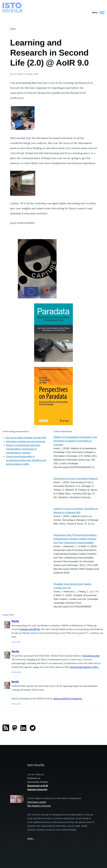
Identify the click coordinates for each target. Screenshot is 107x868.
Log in (13, 223)
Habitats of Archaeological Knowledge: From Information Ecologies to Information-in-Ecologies (75, 441)
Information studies (37, 802)
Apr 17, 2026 (16, 642)
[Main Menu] (98, 13)
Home (13, 29)
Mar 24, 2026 (16, 704)
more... (31, 838)
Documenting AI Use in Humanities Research (76, 479)
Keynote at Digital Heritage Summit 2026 (26, 438)
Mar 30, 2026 (16, 672)
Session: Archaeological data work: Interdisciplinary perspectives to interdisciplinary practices (23, 449)
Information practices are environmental (25, 441)
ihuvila (15, 621)
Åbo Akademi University (39, 806)
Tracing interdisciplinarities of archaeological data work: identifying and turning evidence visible (26, 460)
